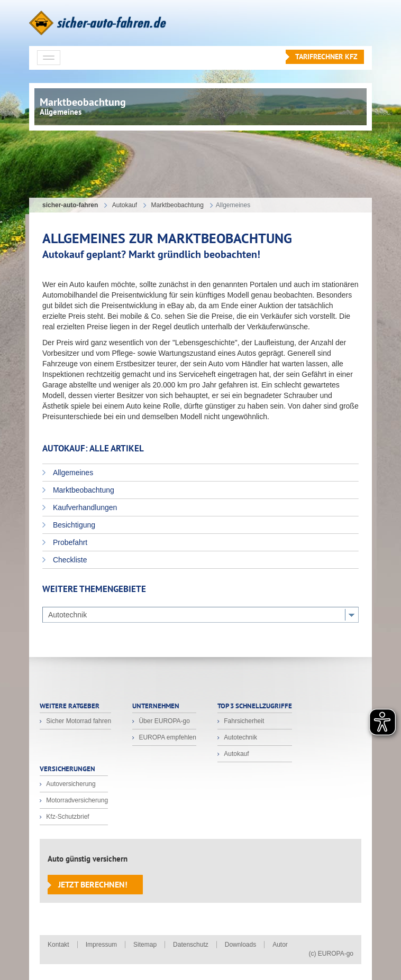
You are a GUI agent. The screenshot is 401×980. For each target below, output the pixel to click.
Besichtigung (73, 525)
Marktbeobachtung (83, 490)
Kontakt (58, 945)
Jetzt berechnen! (93, 884)
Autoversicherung (70, 784)
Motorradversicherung (76, 800)
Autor (280, 945)
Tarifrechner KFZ (326, 57)
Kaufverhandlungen (84, 507)
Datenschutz (191, 945)
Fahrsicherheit (243, 721)
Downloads (240, 945)
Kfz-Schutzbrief (67, 817)
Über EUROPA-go (163, 721)
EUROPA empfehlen (167, 737)
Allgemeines (72, 473)
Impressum (101, 945)
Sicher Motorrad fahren (78, 721)
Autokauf (236, 754)
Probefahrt (69, 542)
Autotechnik (240, 737)
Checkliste (69, 560)
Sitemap (145, 945)
